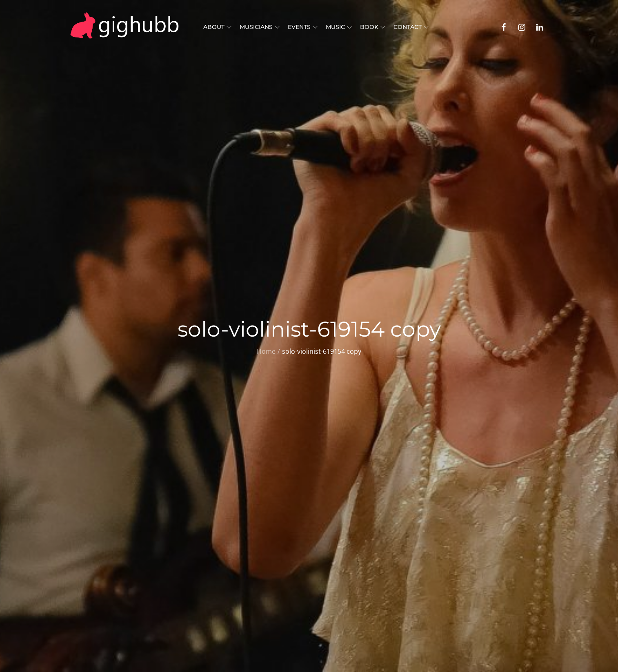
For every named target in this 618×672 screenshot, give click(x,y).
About (217, 27)
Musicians (260, 27)
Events (303, 27)
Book (373, 27)
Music (339, 27)
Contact (411, 27)
